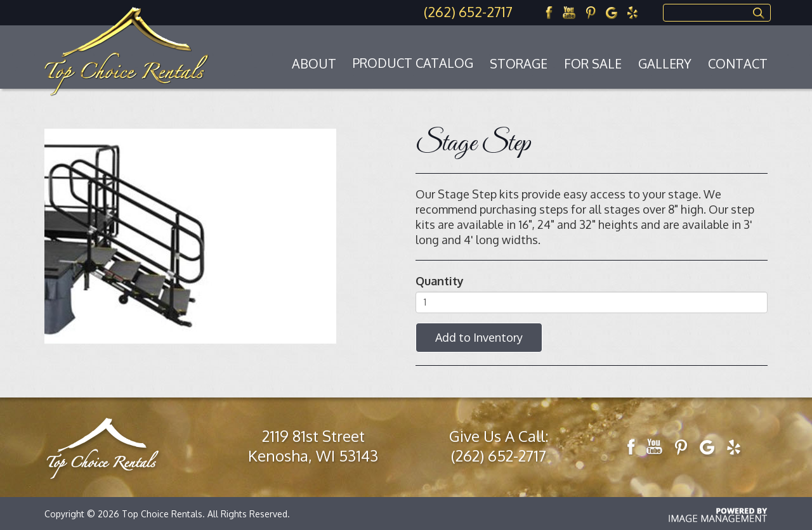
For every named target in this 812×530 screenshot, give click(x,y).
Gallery (665, 63)
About (314, 63)
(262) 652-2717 (468, 11)
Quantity (440, 281)
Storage (519, 63)
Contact (738, 63)
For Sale (593, 63)
